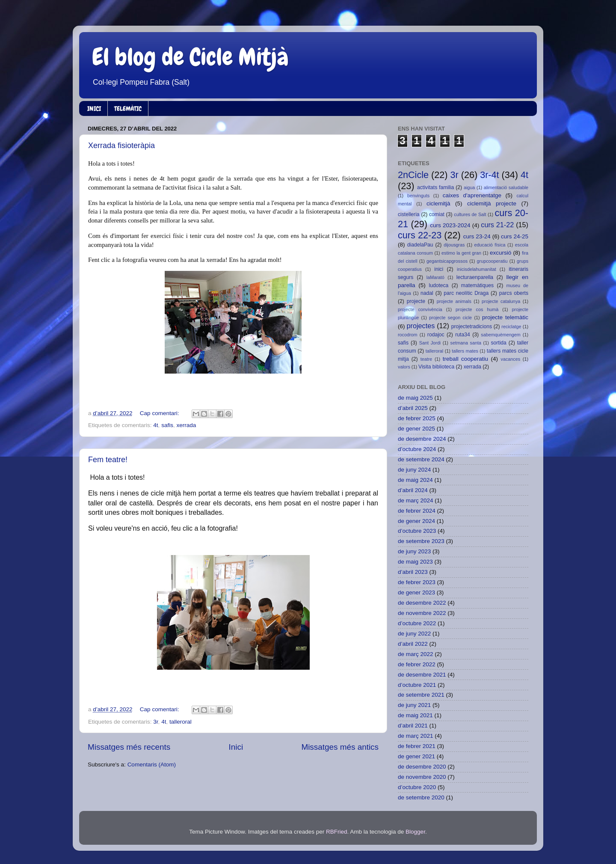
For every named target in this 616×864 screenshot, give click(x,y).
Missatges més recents (129, 747)
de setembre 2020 (421, 797)
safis (167, 425)
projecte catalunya (501, 301)
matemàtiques (477, 285)
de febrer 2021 (417, 746)
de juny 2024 (414, 470)
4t (155, 425)
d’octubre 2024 (417, 449)
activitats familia (435, 187)
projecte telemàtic (505, 317)
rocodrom (408, 335)
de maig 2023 (415, 562)
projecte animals (454, 301)
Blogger (415, 832)
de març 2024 (416, 500)
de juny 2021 (414, 705)
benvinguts (418, 196)
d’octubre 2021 (417, 685)
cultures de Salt (470, 214)
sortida (498, 343)
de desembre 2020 (422, 767)
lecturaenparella (475, 277)
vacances (511, 359)
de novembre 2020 (422, 777)
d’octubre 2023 (417, 531)
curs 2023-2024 (450, 225)
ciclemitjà (438, 203)
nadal (427, 293)
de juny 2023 (414, 551)
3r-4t (489, 175)
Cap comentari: (160, 413)
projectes (421, 326)
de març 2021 (416, 736)
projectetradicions (472, 327)
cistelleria (409, 214)
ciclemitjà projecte (492, 203)
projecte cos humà (477, 309)
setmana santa (466, 343)
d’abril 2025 (413, 408)
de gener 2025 (416, 429)
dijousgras (454, 245)
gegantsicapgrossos (447, 261)
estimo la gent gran (461, 253)
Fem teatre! (108, 460)
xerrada (186, 425)
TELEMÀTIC (128, 109)
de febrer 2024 (417, 511)
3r (155, 722)
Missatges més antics (340, 747)
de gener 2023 (416, 592)
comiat (437, 214)
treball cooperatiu (465, 359)
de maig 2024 (415, 480)
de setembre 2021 (421, 695)
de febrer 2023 (417, 582)
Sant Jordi (430, 343)
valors (404, 367)
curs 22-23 (420, 235)
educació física (490, 245)
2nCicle (413, 175)
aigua (469, 187)
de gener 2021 (416, 756)
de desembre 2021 (422, 675)
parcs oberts (514, 293)
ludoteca (438, 285)
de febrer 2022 (417, 664)
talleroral (181, 722)
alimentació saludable (506, 187)
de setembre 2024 (421, 459)
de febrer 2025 (417, 418)
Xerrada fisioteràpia (121, 145)
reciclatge (511, 327)
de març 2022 (416, 654)
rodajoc (436, 335)
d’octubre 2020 (417, 787)
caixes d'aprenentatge (472, 195)
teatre (426, 359)
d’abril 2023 (413, 572)
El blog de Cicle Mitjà (190, 57)
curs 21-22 (497, 225)
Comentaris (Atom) (152, 765)
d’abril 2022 (413, 644)
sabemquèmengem (500, 335)
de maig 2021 (415, 715)
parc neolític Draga (466, 293)
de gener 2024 (416, 521)
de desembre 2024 (422, 439)
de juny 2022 (414, 634)
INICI (94, 109)
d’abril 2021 (413, 726)
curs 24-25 (515, 236)
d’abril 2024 (413, 490)
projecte (416, 301)
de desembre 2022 (422, 603)
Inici (236, 747)
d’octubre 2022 (417, 623)
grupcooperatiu (492, 261)
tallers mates (465, 351)
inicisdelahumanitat (477, 269)
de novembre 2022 (422, 613)
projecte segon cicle (450, 318)
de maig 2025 (415, 398)
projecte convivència (420, 309)
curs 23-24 (477, 236)
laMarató (435, 277)
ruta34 (462, 335)
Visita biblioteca (436, 367)
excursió (500, 253)
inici (439, 269)
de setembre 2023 (421, 541)
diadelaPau (420, 245)
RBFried (337, 832)
